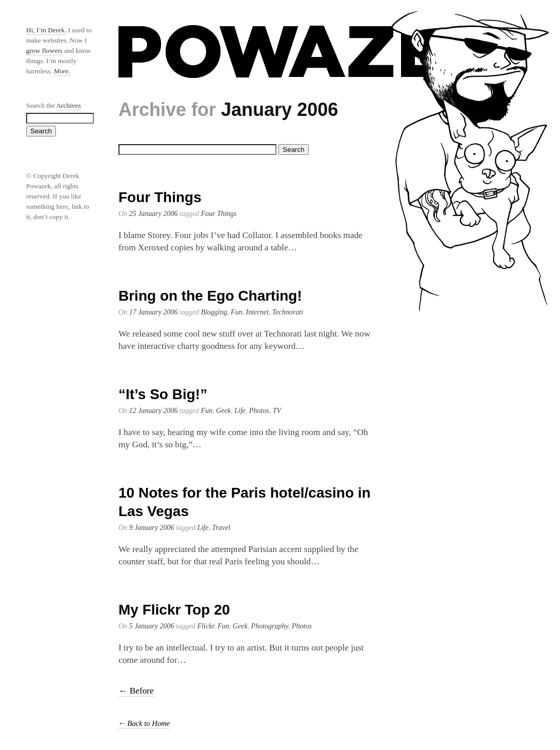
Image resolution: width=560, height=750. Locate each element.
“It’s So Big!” (163, 394)
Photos (259, 411)
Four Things (160, 197)
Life (240, 411)
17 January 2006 (154, 312)
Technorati (288, 312)
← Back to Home (144, 723)
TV (277, 411)
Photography (270, 626)
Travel (221, 528)
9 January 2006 (152, 528)
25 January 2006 (154, 214)
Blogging (214, 312)
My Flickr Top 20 (174, 610)
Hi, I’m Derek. (46, 30)
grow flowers (44, 51)
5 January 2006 (152, 626)
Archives (68, 105)
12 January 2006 (154, 411)
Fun (237, 312)
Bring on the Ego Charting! (210, 296)
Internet (257, 312)
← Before (136, 691)
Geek (223, 411)
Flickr (206, 626)
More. (62, 71)
